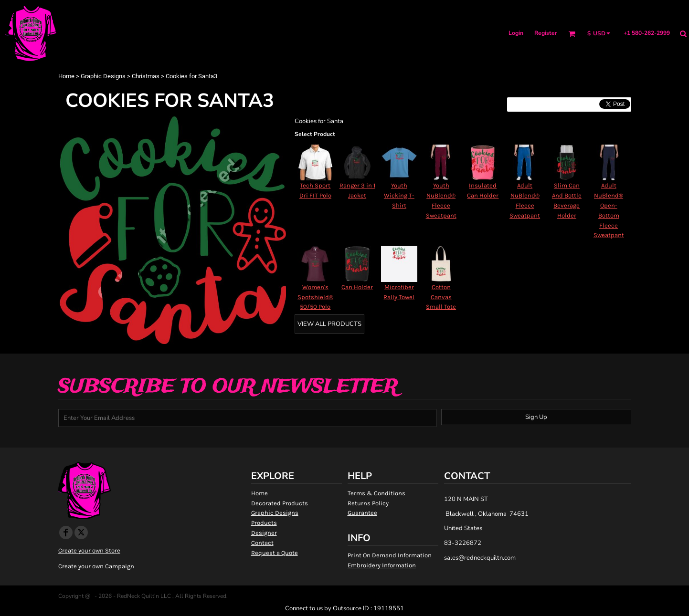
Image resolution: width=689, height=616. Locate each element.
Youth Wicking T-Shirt (399, 195)
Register (546, 33)
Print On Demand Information (390, 555)
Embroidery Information (382, 565)
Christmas (146, 76)
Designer (264, 533)
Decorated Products (280, 503)
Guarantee (362, 513)
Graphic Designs (103, 76)
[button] (572, 34)
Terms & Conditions (376, 493)
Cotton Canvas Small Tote (441, 297)
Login (516, 33)
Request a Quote (275, 553)
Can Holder (357, 287)
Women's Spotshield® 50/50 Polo (315, 297)
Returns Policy (368, 503)
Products (264, 523)
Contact (262, 543)
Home (66, 76)
